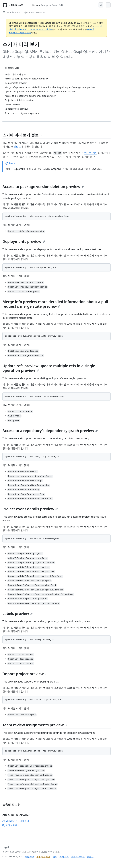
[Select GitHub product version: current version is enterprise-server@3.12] (49, 5)
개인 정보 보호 (43, 857)
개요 (26, 12)
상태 (55, 857)
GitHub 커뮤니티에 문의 (16, 821)
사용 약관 (29, 857)
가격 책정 (64, 857)
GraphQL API (14, 12)
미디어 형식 (91, 153)
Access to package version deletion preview (43, 186)
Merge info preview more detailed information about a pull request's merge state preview (55, 304)
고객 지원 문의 (11, 825)
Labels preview (18, 613)
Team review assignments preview (35, 725)
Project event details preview (30, 509)
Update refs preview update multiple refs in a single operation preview (49, 368)
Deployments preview (24, 241)
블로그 (17, 146)
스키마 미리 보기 (39, 12)
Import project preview (25, 674)
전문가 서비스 (78, 857)
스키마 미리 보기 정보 (22, 135)
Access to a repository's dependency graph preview (50, 431)
